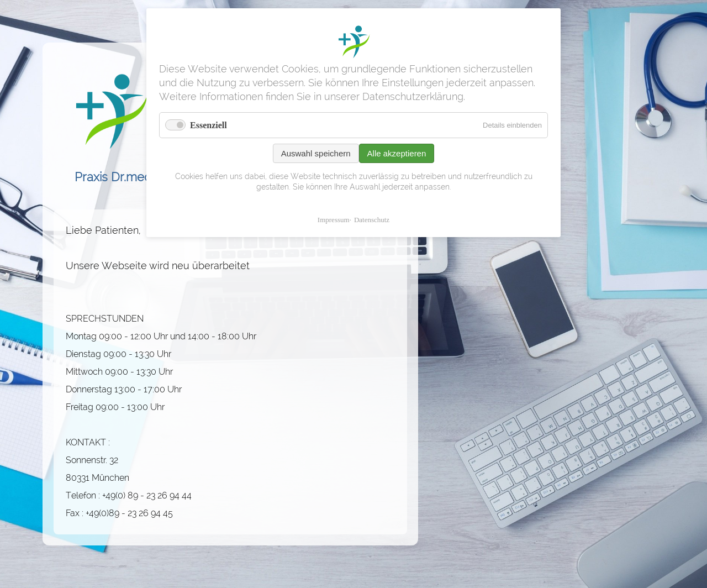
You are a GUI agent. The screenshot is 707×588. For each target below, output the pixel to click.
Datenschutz (372, 220)
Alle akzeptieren (397, 153)
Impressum (334, 220)
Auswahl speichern (316, 153)
